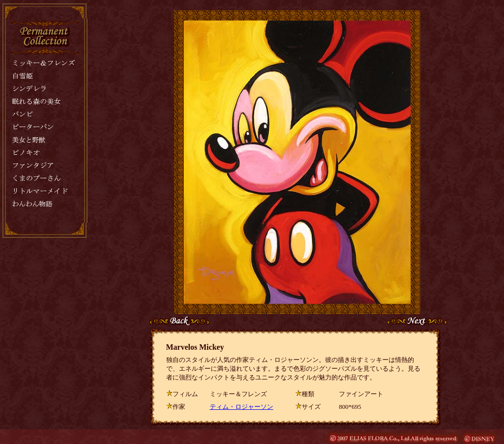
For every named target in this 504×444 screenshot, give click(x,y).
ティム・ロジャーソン (241, 407)
